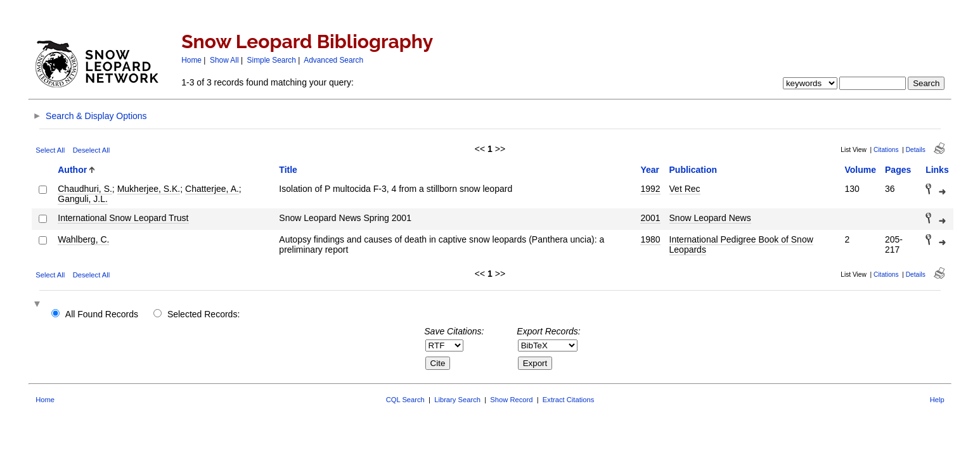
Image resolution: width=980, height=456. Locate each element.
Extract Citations (568, 400)
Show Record (511, 400)
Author (72, 170)
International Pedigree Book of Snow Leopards (741, 244)
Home (191, 60)
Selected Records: (203, 314)
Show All (224, 60)
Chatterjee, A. (212, 189)
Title (288, 170)
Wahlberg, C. (83, 239)
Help (937, 400)
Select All (50, 150)
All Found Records (102, 314)
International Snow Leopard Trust (123, 218)
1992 (650, 189)
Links (937, 170)
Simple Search (272, 60)
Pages (898, 170)
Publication (693, 170)
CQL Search (405, 400)
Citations (886, 150)
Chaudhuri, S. (85, 189)
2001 (650, 218)
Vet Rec (685, 189)
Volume (860, 170)
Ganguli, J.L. (83, 199)
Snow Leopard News (710, 218)
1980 (650, 239)
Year (650, 170)
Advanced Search (333, 60)
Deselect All (91, 150)
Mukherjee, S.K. (149, 189)
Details (916, 150)
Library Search (457, 400)
